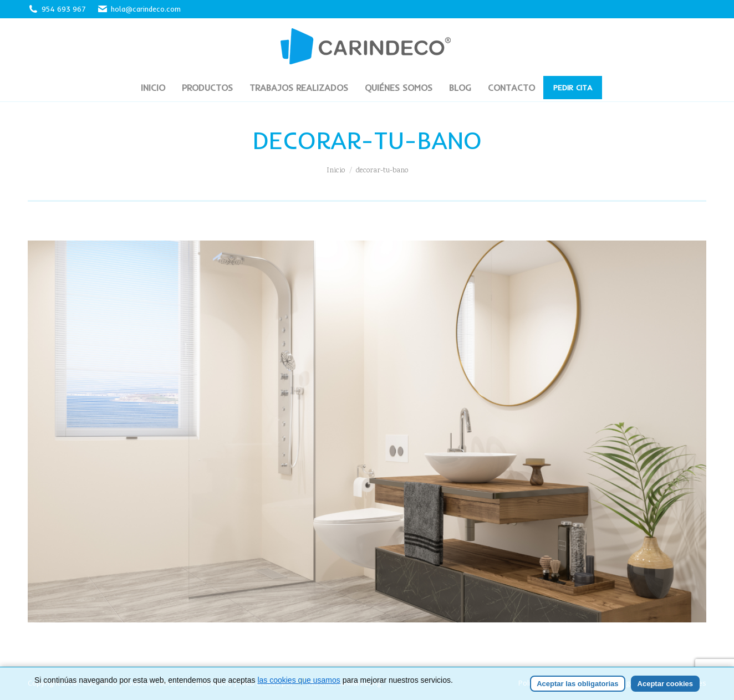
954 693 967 (64, 9)
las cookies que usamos (299, 693)
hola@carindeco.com (139, 9)
